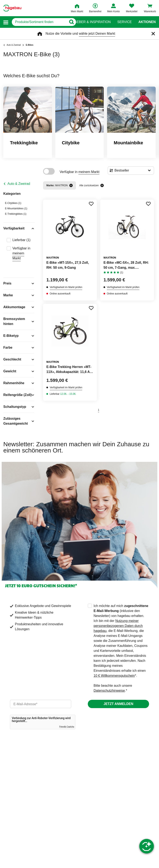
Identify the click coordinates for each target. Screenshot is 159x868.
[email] (41, 704)
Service (124, 22)
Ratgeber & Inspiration (89, 22)
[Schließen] (153, 34)
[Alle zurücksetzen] (102, 185)
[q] (39, 22)
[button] (6, 22)
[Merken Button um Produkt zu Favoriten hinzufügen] (91, 204)
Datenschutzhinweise (109, 691)
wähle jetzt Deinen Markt (97, 34)
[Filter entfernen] (71, 185)
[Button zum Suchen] (71, 22)
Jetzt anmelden (118, 704)
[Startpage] (12, 8)
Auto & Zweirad (19, 184)
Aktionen (147, 22)
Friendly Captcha (67, 727)
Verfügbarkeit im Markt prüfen (66, 287)
